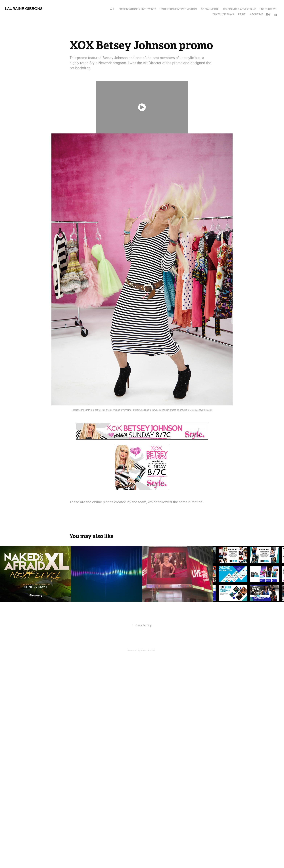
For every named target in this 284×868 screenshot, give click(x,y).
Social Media (210, 9)
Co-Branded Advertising (240, 9)
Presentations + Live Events (137, 9)
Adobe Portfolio (148, 650)
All (112, 9)
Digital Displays (223, 14)
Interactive (268, 9)
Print (242, 14)
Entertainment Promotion (179, 9)
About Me (256, 14)
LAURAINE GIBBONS (24, 9)
